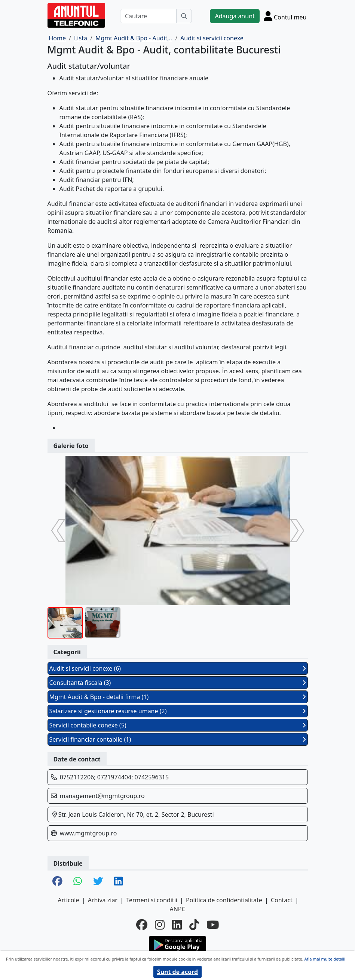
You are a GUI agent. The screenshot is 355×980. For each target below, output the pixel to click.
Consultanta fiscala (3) (178, 683)
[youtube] (213, 925)
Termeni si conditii (152, 900)
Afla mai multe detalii (325, 959)
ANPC (177, 909)
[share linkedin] (118, 882)
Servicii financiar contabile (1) (178, 739)
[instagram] (160, 925)
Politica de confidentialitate (224, 900)
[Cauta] (184, 16)
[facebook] (142, 925)
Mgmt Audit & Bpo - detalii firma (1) (178, 697)
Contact (282, 900)
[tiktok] (194, 925)
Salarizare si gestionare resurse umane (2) (178, 711)
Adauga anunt (235, 16)
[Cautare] (149, 16)
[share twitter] (98, 882)
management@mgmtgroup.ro (102, 796)
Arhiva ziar (103, 900)
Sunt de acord (177, 972)
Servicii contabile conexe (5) (178, 725)
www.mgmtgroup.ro (88, 833)
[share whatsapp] (78, 882)
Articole (68, 900)
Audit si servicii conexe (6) (178, 668)
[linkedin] (177, 925)
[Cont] (285, 16)
